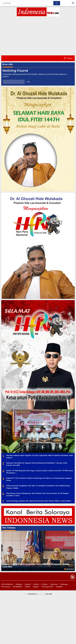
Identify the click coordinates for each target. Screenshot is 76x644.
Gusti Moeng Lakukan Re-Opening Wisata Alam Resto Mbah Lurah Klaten (39, 501)
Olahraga (64, 584)
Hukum (36, 584)
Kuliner (45, 584)
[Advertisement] (38, 37)
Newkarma (32, 594)
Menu (70, 58)
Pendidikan (17, 587)
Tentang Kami (47, 587)
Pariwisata (6, 587)
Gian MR (49, 594)
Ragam (36, 587)
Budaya (19, 584)
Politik (27, 587)
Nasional (54, 584)
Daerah (28, 584)
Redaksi (59, 587)
